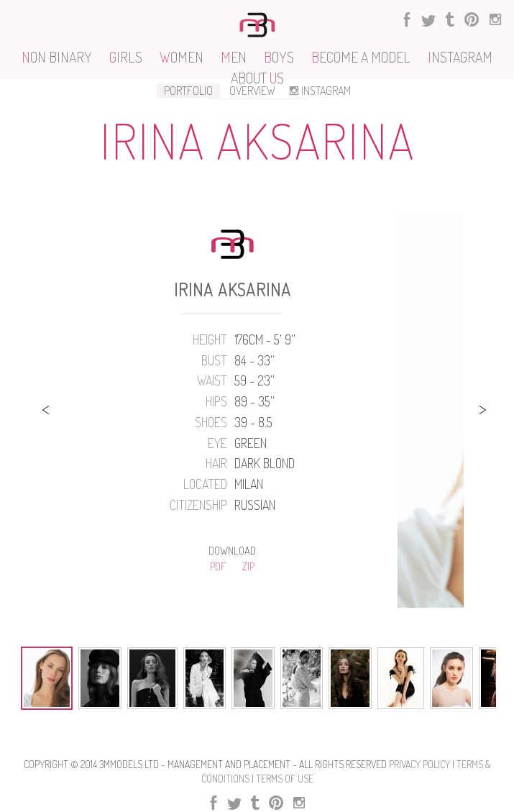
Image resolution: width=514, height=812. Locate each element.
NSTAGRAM (460, 57)
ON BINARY (57, 57)
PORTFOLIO (188, 91)
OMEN (182, 57)
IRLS (126, 57)
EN (234, 57)
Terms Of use (285, 779)
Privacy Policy (419, 764)
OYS (279, 57)
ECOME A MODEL (361, 57)
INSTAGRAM (319, 91)
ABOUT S (257, 78)
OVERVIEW (252, 91)
